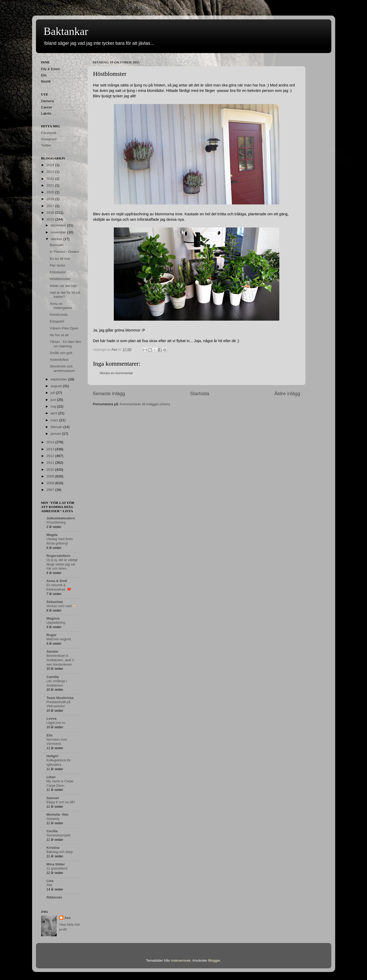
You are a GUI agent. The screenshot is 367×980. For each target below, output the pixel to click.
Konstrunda (59, 315)
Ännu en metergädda (61, 306)
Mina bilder (56, 864)
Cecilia (52, 831)
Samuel (53, 798)
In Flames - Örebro (64, 252)
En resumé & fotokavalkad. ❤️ (59, 587)
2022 (51, 179)
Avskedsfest (59, 360)
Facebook (49, 133)
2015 (51, 219)
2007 (51, 490)
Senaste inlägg (109, 393)
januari (56, 434)
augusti (57, 386)
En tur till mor (60, 259)
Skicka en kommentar (116, 373)
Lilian (51, 777)
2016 (51, 213)
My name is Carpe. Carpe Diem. (61, 783)
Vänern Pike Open (64, 328)
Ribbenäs (54, 897)
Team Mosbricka (60, 698)
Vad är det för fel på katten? (65, 295)
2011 (51, 463)
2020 (51, 192)
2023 (51, 172)
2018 (51, 199)
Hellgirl (53, 756)
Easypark (57, 321)
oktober (57, 239)
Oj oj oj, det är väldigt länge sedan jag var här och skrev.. (62, 564)
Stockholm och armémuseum (62, 368)
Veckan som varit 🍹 (62, 606)
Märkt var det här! (63, 286)
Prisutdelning (56, 522)
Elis (50, 735)
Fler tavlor (57, 265)
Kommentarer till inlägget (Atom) (145, 404)
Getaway (53, 819)
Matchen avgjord (59, 639)
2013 (51, 449)
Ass (68, 918)
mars (55, 420)
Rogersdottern (59, 556)
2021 (51, 185)
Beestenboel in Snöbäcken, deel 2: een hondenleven (61, 660)
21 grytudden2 (57, 868)
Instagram (49, 139)
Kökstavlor (58, 272)
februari (57, 427)
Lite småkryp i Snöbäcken (57, 683)
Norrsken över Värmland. (57, 742)
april (54, 413)
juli (53, 393)
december (59, 225)
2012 (51, 456)
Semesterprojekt (59, 835)
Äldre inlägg (287, 393)
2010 (51, 470)
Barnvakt (57, 245)
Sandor (53, 651)
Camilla (53, 677)
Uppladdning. (56, 622)
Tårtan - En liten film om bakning (65, 344)
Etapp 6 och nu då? (61, 802)
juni (54, 400)
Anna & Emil (57, 581)
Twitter (46, 145)
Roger (52, 635)
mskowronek (181, 960)
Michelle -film (58, 815)
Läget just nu (56, 723)
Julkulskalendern (61, 518)
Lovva (52, 719)
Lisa (50, 881)
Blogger (214, 960)
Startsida (200, 393)
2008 (51, 483)
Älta (49, 885)
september (59, 379)
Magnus (53, 618)
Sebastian (55, 602)
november (59, 232)
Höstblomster (60, 279)
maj (54, 406)
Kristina (53, 848)
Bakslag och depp (60, 852)
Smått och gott (61, 353)
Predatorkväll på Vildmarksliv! (59, 704)
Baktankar (66, 31)
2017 (51, 206)
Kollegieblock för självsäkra (59, 762)
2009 (51, 476)
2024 (51, 165)
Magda (52, 535)
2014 (51, 442)
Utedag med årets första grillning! (60, 541)
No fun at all (59, 335)
